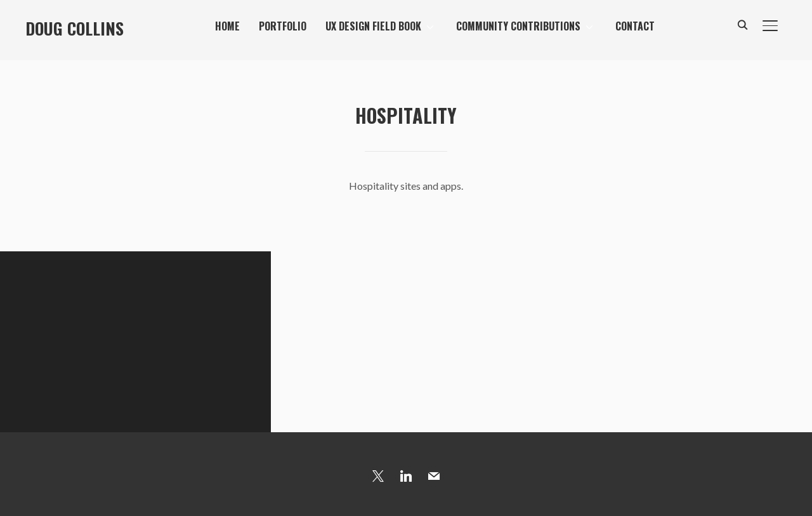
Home (227, 26)
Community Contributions (518, 26)
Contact (635, 26)
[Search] (742, 24)
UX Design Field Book (373, 26)
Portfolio (283, 26)
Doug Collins (75, 28)
